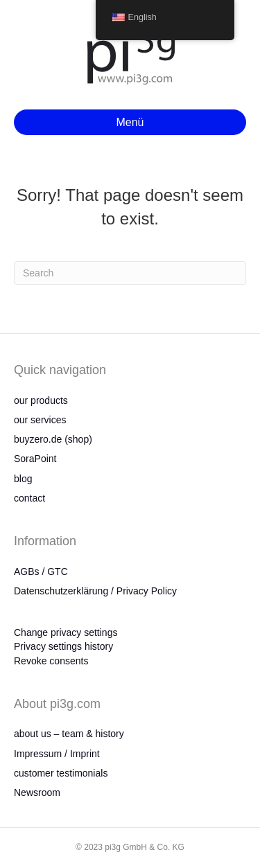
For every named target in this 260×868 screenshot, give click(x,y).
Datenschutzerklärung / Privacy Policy (95, 591)
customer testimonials (61, 773)
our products (41, 400)
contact (29, 498)
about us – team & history (69, 734)
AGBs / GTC (41, 572)
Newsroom (37, 792)
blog (23, 479)
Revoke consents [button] (51, 661)
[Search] (130, 273)
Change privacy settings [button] (66, 632)
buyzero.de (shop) (53, 439)
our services (40, 420)
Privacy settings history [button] (63, 646)
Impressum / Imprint (57, 754)
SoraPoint (35, 459)
